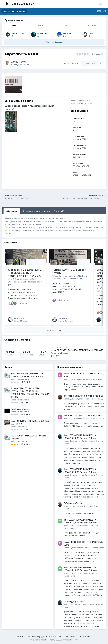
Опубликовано (90, 379)
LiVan (91, 33)
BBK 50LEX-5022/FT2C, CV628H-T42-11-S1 (83, 396)
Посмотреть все (54, 330)
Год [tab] (67, 25)
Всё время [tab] (93, 25)
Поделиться (71, 63)
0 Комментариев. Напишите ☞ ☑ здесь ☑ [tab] (44, 211)
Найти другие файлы (21, 65)
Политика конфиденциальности (41, 636)
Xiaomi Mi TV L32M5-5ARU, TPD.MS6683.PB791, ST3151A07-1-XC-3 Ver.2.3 (25, 273)
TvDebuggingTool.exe (20, 409)
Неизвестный (18, 33)
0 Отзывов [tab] (12, 211)
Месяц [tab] (41, 25)
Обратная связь (67, 636)
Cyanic (73, 379)
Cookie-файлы (84, 636)
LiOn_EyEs (12, 279)
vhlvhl (22, 62)
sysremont (74, 506)
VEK (54, 276)
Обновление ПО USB (17, 282)
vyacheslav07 (76, 525)
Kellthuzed (68, 33)
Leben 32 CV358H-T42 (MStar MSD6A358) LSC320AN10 (77, 350)
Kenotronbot (43, 33)
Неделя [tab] (15, 25)
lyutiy (72, 399)
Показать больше (54, 42)
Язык (20, 636)
